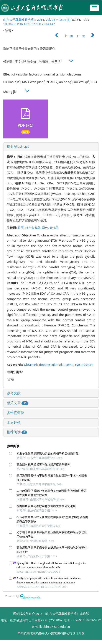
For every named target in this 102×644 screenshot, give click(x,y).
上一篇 (62, 36)
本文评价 (14, 422)
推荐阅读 (17, 432)
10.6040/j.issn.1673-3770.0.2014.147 (29, 24)
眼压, (21, 228)
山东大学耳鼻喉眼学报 (18, 20)
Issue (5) (65, 20)
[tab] (51, 147)
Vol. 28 (50, 20)
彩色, (46, 228)
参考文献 (14, 393)
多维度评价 (15, 413)
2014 (41, 20)
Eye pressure (84, 365)
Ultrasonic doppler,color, (41, 365)
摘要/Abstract (18, 146)
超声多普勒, (34, 228)
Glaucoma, (67, 365)
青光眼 (54, 228)
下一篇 (87, 36)
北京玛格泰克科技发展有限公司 (51, 633)
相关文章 (18, 403)
